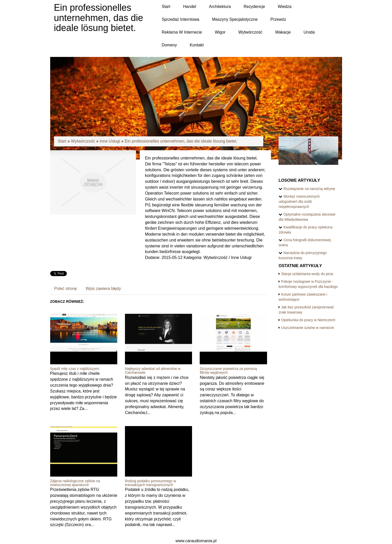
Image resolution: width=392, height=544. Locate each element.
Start (62, 141)
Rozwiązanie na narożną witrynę (309, 189)
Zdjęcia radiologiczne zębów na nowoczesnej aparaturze (75, 483)
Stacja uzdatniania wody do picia (307, 274)
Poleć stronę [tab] (66, 289)
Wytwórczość (83, 141)
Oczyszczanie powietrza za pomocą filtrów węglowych (228, 371)
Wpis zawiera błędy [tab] (103, 289)
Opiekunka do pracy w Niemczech (308, 320)
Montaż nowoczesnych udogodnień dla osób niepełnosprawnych (299, 202)
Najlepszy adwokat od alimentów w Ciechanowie (153, 371)
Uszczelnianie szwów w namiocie (308, 328)
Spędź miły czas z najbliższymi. (75, 369)
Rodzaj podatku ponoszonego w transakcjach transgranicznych (150, 483)
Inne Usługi (110, 141)
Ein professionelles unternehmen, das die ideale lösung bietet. (181, 141)
